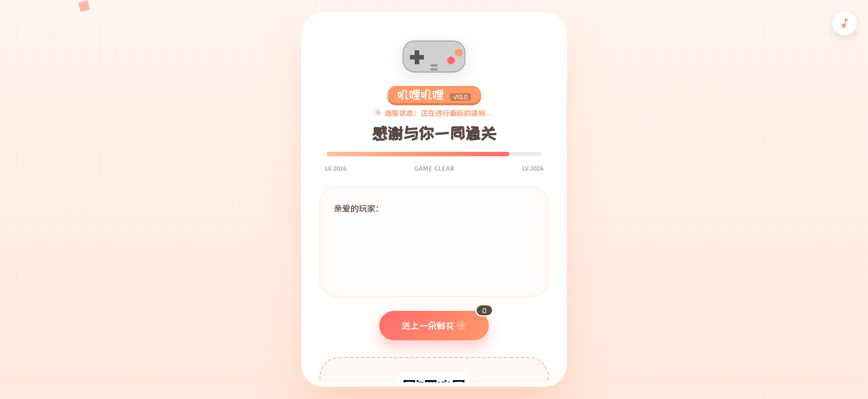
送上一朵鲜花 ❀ (445, 321)
